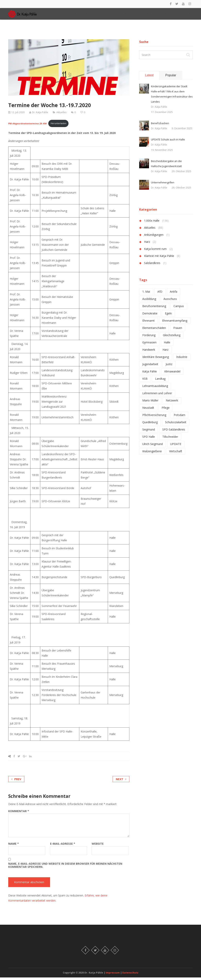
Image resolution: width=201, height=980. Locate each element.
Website (98, 846)
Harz (147, 244)
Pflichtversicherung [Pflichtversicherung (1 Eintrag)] (154, 418)
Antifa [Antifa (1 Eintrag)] (174, 294)
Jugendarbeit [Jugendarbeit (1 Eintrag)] (150, 367)
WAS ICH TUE (165, 14)
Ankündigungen (154, 237)
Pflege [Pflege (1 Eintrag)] (166, 410)
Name (14, 846)
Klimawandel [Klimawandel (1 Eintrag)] (172, 374)
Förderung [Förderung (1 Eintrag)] (149, 338)
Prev (16, 782)
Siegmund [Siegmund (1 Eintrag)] (149, 432)
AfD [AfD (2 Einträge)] (160, 294)
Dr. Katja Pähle (40, 115)
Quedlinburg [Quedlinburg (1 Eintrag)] (150, 425)
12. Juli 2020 (18, 115)
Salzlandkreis (152, 266)
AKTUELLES (99, 14)
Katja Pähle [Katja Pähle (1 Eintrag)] (150, 374)
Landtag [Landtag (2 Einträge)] (160, 381)
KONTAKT (186, 14)
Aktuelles (61, 115)
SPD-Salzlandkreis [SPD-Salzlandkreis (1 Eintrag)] (174, 432)
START (82, 14)
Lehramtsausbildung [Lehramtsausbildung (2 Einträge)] (155, 389)
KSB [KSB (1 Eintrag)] (145, 381)
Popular (171, 78)
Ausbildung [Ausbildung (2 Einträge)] (149, 302)
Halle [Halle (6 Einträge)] (167, 345)
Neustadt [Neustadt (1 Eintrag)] (148, 410)
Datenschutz (130, 975)
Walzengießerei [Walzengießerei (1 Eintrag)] (152, 454)
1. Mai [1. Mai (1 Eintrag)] (146, 294)
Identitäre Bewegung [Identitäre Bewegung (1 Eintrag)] (156, 360)
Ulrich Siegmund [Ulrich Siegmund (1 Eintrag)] (153, 447)
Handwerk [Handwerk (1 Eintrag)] (149, 352)
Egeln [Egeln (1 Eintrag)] (168, 316)
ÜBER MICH (117, 14)
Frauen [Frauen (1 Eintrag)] (178, 331)
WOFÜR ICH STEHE (140, 14)
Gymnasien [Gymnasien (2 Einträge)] (149, 345)
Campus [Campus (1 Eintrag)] (179, 309)
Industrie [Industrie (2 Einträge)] (182, 360)
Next (121, 782)
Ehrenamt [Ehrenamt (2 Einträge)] (148, 323)
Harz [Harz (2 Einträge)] (165, 352)
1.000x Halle (152, 223)
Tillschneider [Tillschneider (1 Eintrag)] (170, 439)
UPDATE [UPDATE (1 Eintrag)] (176, 447)
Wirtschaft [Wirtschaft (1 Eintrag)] (176, 454)
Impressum (113, 975)
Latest (149, 78)
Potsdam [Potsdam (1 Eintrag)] (180, 418)
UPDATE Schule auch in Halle (168, 142)
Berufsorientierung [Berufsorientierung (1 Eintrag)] (154, 309)
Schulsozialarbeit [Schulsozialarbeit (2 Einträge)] (176, 425)
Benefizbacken (160, 126)
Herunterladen (58, 126)
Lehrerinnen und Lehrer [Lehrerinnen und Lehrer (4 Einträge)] (157, 396)
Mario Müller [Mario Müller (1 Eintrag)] (150, 403)
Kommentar (19, 814)
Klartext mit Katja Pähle (159, 259)
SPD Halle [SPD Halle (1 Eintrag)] (149, 439)
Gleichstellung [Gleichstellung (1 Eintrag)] (172, 338)
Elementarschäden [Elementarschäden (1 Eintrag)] (154, 331)
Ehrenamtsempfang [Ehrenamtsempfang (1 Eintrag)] (175, 323)
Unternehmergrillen (163, 185)
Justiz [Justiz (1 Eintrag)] (169, 367)
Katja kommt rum (155, 252)
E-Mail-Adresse (63, 846)
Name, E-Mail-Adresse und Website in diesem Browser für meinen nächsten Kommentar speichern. (65, 868)
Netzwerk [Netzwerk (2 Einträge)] (172, 403)
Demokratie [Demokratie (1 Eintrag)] (150, 316)
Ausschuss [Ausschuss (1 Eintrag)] (170, 302)
